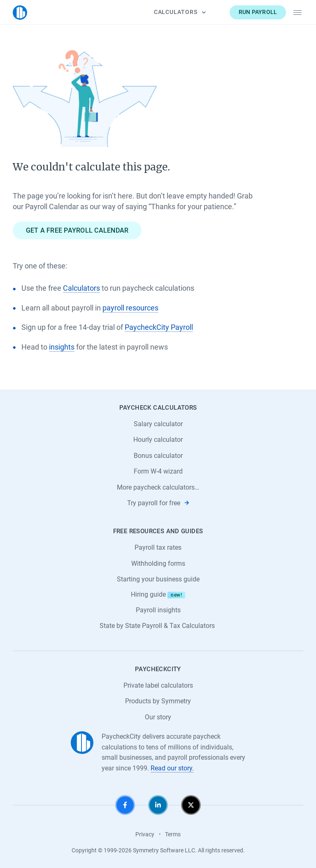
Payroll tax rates (158, 547)
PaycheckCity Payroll (159, 327)
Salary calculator (158, 424)
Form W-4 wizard (158, 471)
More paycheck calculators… (158, 487)
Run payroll (258, 12)
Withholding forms (158, 563)
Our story (158, 717)
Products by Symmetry (158, 701)
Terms (173, 834)
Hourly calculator (158, 440)
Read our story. (172, 768)
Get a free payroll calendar (77, 230)
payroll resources (130, 308)
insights (62, 347)
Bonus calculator (158, 456)
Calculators (180, 12)
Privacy (145, 834)
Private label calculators (158, 685)
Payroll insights (158, 610)
